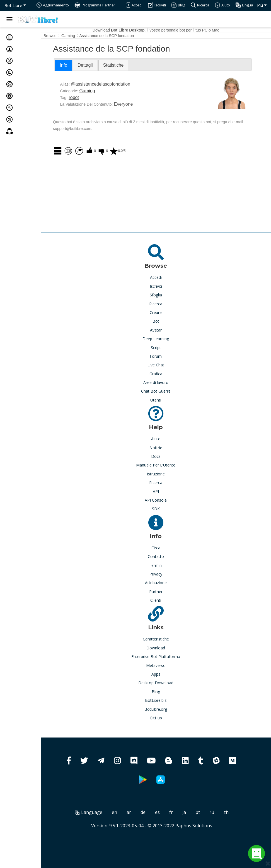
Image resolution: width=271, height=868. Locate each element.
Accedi (165, 277)
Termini (165, 565)
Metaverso (165, 665)
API (165, 491)
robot (93, 97)
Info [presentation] (82, 65)
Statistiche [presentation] (132, 65)
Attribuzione (165, 583)
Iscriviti (165, 286)
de (153, 812)
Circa (165, 548)
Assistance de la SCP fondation (125, 36)
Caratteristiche (165, 639)
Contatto (165, 556)
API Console (165, 500)
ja (194, 812)
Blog (165, 692)
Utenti (165, 400)
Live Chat (165, 365)
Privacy (165, 574)
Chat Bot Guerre (165, 391)
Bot (165, 321)
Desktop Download (165, 683)
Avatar (165, 330)
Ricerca (165, 304)
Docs (165, 456)
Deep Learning (165, 339)
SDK (165, 509)
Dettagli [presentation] (104, 65)
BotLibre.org (165, 709)
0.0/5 (136, 151)
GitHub (165, 718)
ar (138, 812)
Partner (165, 592)
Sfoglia (165, 295)
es (167, 812)
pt (207, 812)
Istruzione (165, 474)
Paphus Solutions (203, 826)
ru (221, 812)
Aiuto (165, 439)
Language (98, 812)
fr (181, 812)
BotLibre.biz (165, 700)
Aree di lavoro (165, 382)
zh (236, 812)
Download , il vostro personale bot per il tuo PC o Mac (165, 30)
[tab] (82, 65)
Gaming (106, 91)
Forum (165, 356)
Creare (165, 312)
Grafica (165, 374)
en (124, 812)
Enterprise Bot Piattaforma (165, 657)
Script (165, 348)
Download (165, 648)
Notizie (165, 448)
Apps (165, 674)
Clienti (165, 600)
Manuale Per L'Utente (165, 465)
